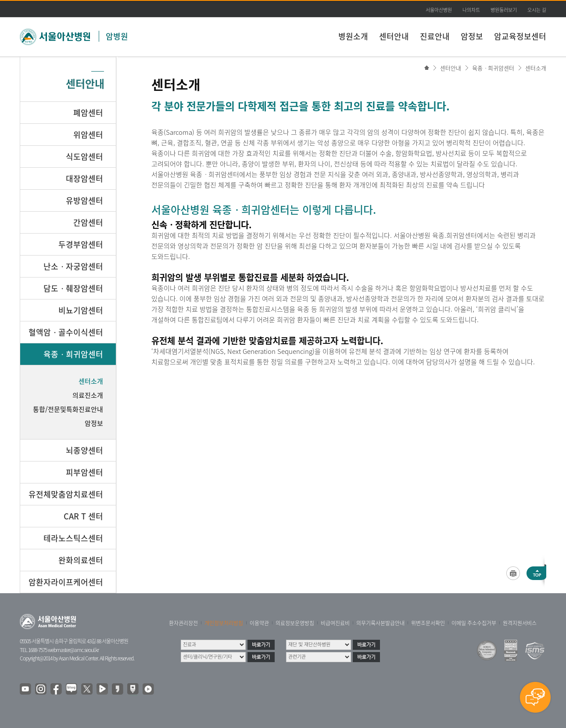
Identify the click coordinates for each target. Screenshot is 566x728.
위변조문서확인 (428, 623)
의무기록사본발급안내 (380, 623)
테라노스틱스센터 (73, 538)
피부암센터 (84, 472)
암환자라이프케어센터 (66, 582)
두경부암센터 (81, 244)
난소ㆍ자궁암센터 (73, 266)
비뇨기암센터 (81, 310)
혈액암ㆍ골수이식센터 (66, 332)
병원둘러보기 (504, 10)
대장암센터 (84, 178)
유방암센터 (84, 200)
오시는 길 (537, 10)
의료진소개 (88, 395)
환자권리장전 (183, 623)
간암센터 (88, 222)
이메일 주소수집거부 (474, 623)
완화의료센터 (81, 560)
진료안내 (435, 36)
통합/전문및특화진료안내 (68, 409)
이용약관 (259, 623)
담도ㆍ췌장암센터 (73, 288)
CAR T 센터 (83, 516)
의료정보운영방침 (295, 623)
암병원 (117, 36)
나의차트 (471, 10)
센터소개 (536, 68)
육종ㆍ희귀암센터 (493, 68)
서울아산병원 (439, 10)
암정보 (472, 36)
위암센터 (88, 135)
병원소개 (353, 36)
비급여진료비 (335, 623)
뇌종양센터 (84, 450)
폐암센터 (88, 113)
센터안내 (394, 36)
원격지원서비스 (520, 623)
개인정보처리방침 (224, 623)
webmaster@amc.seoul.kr (73, 650)
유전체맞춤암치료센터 (66, 494)
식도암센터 (84, 157)
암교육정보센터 (520, 36)
